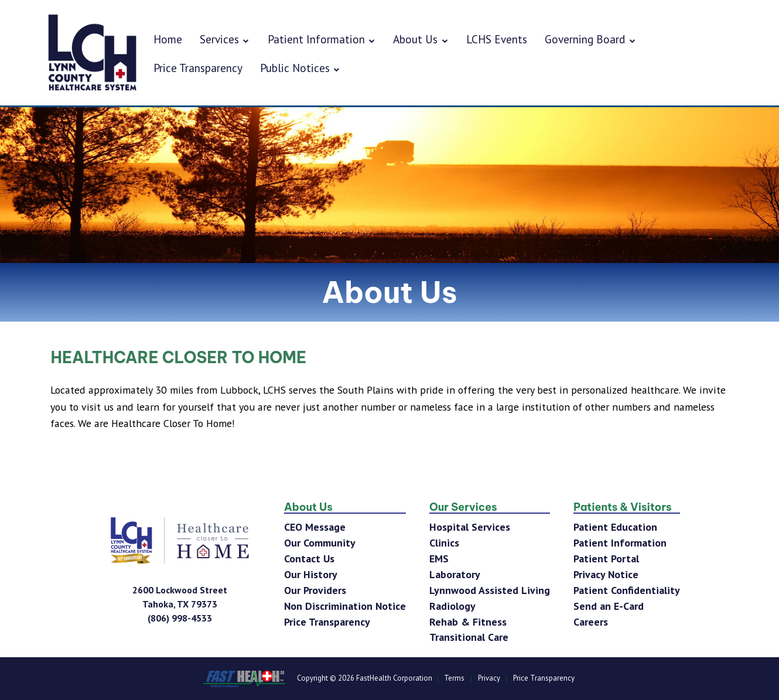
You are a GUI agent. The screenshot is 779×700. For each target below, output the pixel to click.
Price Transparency (198, 68)
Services (225, 39)
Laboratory (455, 574)
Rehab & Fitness (468, 622)
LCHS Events (497, 39)
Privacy (489, 679)
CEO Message (315, 527)
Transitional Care (469, 637)
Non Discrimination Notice (345, 606)
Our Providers (315, 590)
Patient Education (615, 527)
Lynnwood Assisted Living (490, 590)
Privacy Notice (606, 574)
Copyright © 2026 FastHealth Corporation (365, 679)
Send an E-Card (609, 606)
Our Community (320, 543)
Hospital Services (470, 527)
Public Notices (300, 68)
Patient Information (322, 39)
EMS (439, 559)
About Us (421, 39)
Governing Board (590, 39)
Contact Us (309, 559)
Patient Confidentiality (627, 590)
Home (168, 39)
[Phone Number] (180, 618)
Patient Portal (606, 559)
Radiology (452, 606)
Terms (454, 679)
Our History (311, 574)
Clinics (444, 543)
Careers (591, 622)
